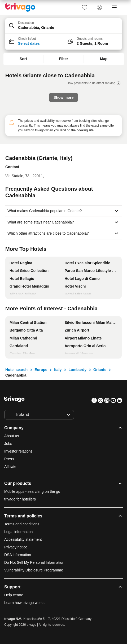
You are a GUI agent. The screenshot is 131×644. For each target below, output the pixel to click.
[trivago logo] (20, 7)
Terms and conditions (22, 524)
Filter (63, 59)
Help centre (14, 595)
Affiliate (10, 467)
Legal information (18, 532)
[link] (85, 7)
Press (9, 459)
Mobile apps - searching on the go (32, 491)
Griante (100, 370)
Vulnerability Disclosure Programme (34, 570)
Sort (23, 59)
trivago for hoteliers (20, 499)
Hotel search (16, 370)
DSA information (18, 555)
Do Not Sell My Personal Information (35, 562)
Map (104, 59)
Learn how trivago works (24, 603)
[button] (64, 26)
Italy (58, 370)
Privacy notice (16, 547)
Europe (41, 370)
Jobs (8, 444)
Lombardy (77, 370)
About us (12, 436)
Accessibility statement (23, 539)
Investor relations (18, 451)
